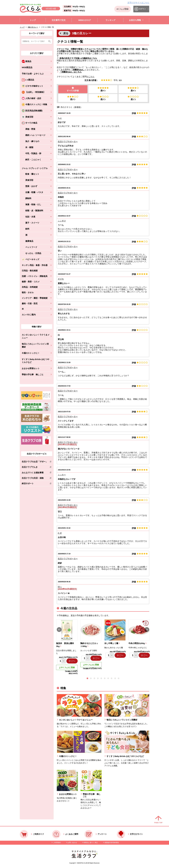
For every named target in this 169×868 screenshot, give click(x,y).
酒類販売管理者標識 (112, 843)
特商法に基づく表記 (91, 843)
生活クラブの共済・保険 (35, 479)
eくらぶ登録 (123, 9)
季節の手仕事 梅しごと (33, 374)
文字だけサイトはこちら (138, 3)
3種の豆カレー (33, 27)
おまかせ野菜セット (31, 368)
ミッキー (62, 475)
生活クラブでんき (35, 468)
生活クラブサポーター (68, 141)
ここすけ (62, 221)
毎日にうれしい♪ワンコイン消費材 (35, 345)
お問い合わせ (72, 843)
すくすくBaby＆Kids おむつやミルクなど (36, 361)
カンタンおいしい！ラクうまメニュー (36, 336)
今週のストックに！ (31, 353)
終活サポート (35, 484)
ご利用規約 (57, 843)
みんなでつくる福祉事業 (35, 473)
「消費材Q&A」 (78, 70)
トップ (22, 27)
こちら (91, 77)
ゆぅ (60, 587)
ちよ (60, 118)
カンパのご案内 (29, 315)
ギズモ (61, 279)
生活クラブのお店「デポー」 (35, 462)
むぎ (60, 533)
